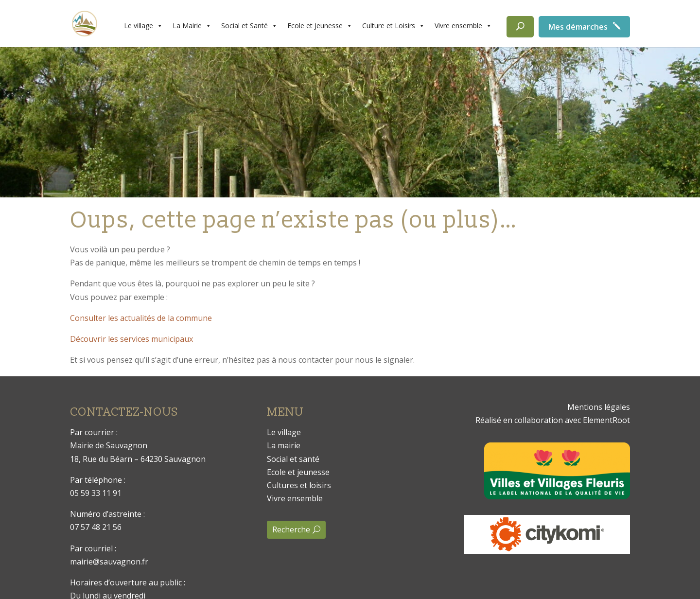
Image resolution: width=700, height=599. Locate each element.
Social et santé (293, 459)
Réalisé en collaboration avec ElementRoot (553, 420)
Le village (143, 26)
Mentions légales (599, 407)
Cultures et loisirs (299, 485)
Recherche (291, 529)
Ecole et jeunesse (298, 472)
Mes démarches (578, 27)
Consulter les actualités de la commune (141, 318)
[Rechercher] (520, 27)
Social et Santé (249, 26)
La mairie (284, 445)
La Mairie (192, 26)
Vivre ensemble (463, 26)
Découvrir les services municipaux (131, 339)
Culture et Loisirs (394, 26)
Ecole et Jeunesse (320, 26)
